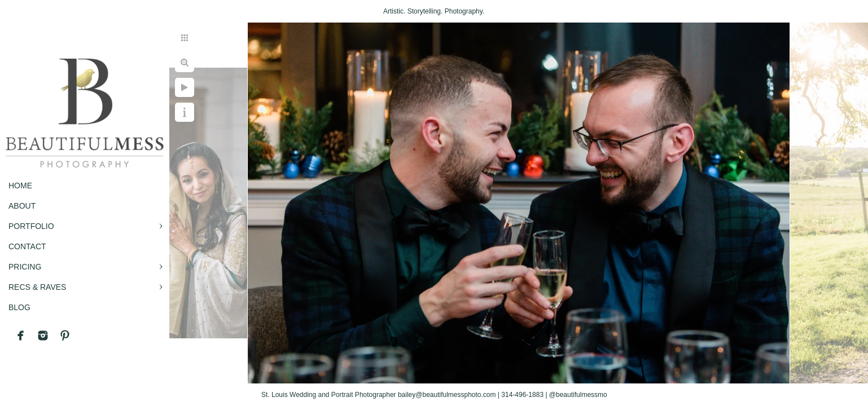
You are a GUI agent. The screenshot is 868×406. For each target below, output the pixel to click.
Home (20, 186)
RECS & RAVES (37, 287)
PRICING (25, 267)
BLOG (19, 307)
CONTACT (27, 246)
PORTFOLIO (31, 226)
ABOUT (22, 206)
